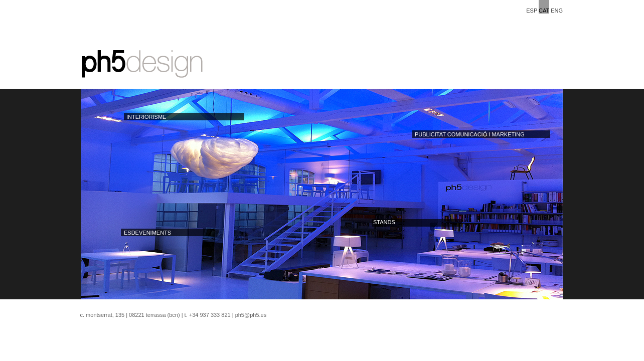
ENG (557, 11)
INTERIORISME (146, 117)
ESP (532, 11)
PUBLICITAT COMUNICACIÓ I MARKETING (470, 134)
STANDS (384, 222)
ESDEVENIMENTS (147, 233)
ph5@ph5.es (251, 315)
